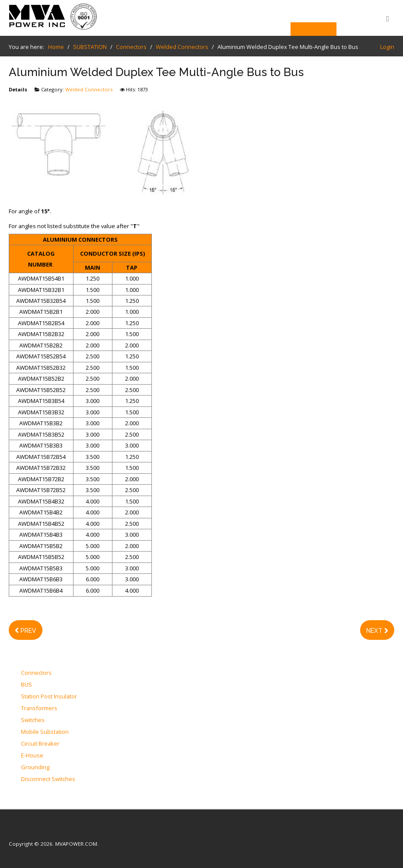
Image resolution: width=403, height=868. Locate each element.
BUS (26, 685)
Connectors (36, 673)
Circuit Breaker (40, 744)
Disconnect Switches (48, 779)
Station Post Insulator (49, 697)
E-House (32, 756)
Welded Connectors (89, 89)
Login (387, 47)
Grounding (35, 767)
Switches (33, 720)
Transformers (39, 708)
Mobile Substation (45, 732)
